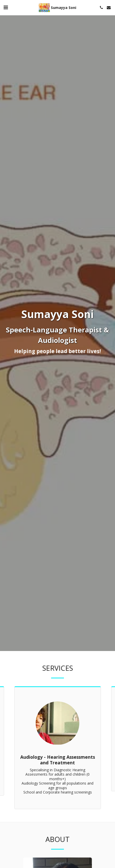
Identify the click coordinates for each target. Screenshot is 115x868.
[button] (6, 7)
